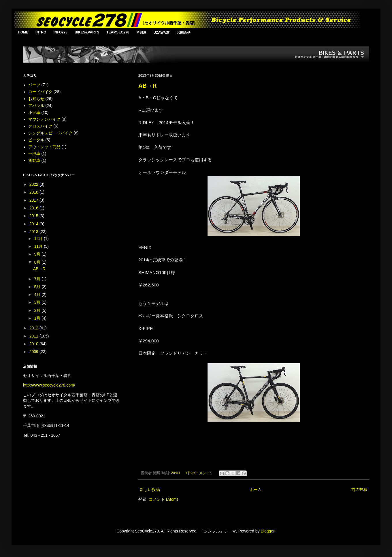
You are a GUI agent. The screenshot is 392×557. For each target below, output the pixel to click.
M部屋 (142, 33)
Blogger (267, 531)
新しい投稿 (150, 490)
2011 (34, 336)
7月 (38, 279)
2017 (34, 200)
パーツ (34, 85)
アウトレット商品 (44, 147)
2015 (34, 216)
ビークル (36, 140)
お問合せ (184, 33)
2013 (34, 232)
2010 (34, 344)
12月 (39, 239)
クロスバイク (40, 126)
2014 (34, 224)
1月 (38, 318)
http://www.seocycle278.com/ (49, 385)
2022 (34, 184)
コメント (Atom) (163, 499)
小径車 (34, 112)
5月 (38, 287)
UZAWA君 (162, 33)
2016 (34, 208)
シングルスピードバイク (50, 133)
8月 (38, 262)
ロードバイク (40, 92)
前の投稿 (359, 490)
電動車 (34, 160)
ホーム (256, 490)
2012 (34, 328)
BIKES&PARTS (87, 32)
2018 (34, 192)
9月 (38, 254)
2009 (34, 352)
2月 (38, 310)
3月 (38, 302)
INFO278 (60, 32)
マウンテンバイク (44, 119)
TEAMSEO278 (118, 32)
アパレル (36, 106)
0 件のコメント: (199, 473)
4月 (38, 295)
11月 (39, 246)
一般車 (34, 153)
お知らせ (36, 99)
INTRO (41, 32)
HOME (23, 32)
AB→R (147, 86)
